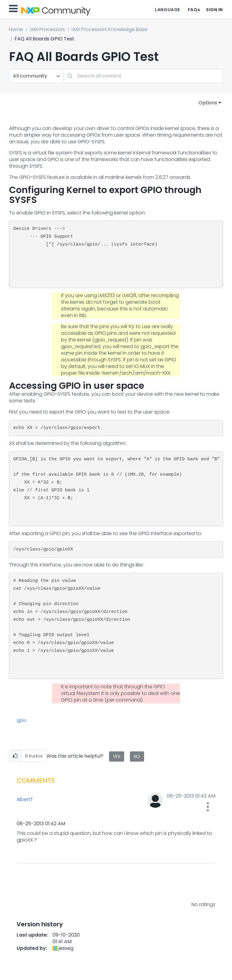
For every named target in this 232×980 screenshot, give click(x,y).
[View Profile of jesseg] (66, 948)
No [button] (137, 756)
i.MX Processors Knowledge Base (110, 29)
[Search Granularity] (36, 76)
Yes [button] (117, 756)
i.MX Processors (47, 29)
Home (16, 29)
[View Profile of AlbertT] (65, 800)
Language (167, 10)
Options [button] (208, 103)
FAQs (194, 10)
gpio (22, 720)
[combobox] (143, 76)
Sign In (214, 10)
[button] (15, 756)
